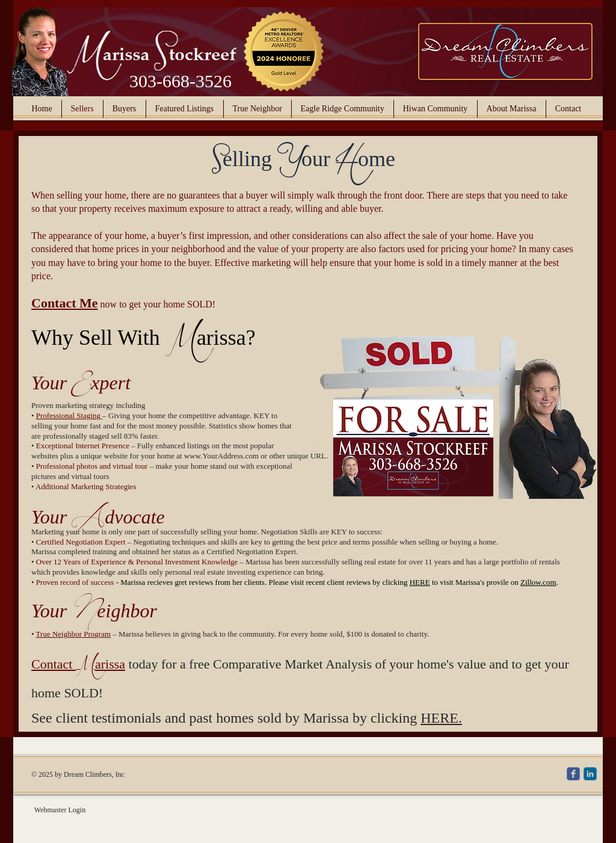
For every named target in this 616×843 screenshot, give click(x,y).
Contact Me (65, 303)
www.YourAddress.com (221, 456)
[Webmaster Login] (60, 811)
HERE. (441, 718)
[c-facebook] (573, 774)
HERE (420, 582)
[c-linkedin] (590, 774)
